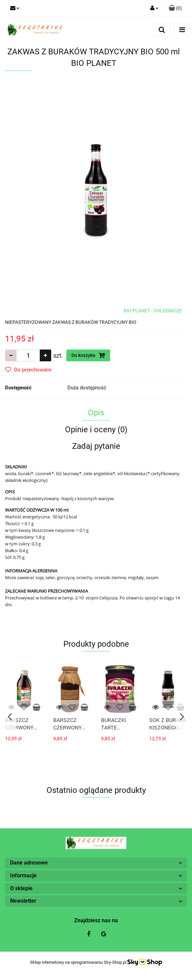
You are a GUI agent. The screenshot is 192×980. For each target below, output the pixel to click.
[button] (175, 8)
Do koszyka (88, 355)
